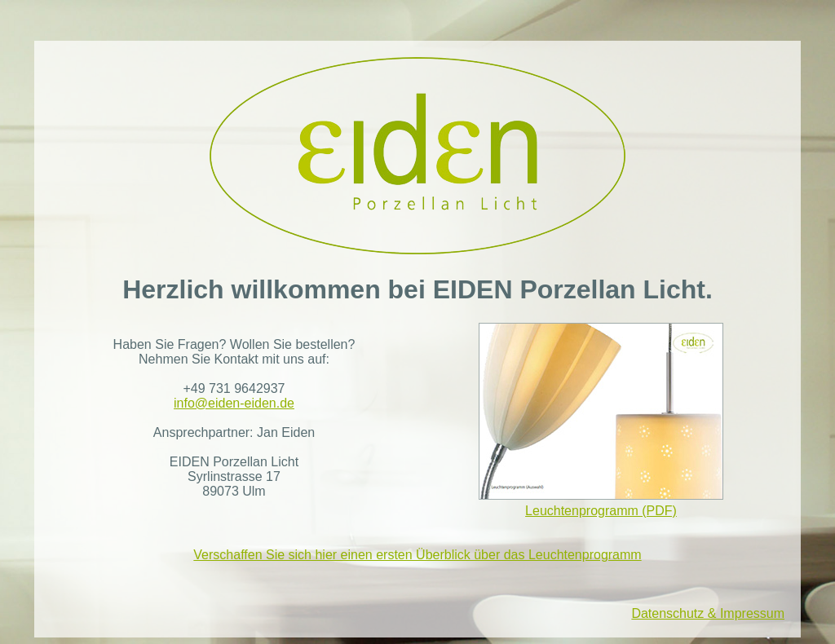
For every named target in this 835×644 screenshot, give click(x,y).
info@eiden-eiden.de (234, 403)
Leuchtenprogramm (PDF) (601, 420)
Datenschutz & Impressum (708, 613)
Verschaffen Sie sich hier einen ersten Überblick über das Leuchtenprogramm (417, 555)
